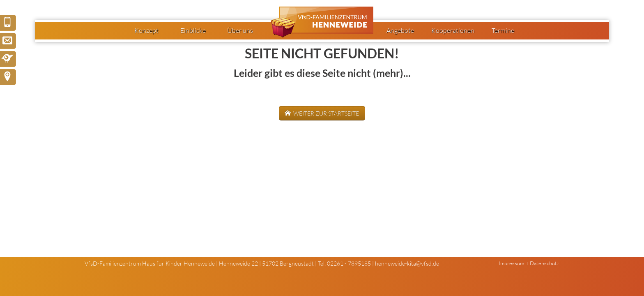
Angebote (400, 30)
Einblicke (193, 30)
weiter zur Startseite (325, 113)
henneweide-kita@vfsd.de (407, 263)
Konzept (146, 30)
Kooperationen (453, 30)
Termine (503, 30)
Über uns (240, 30)
